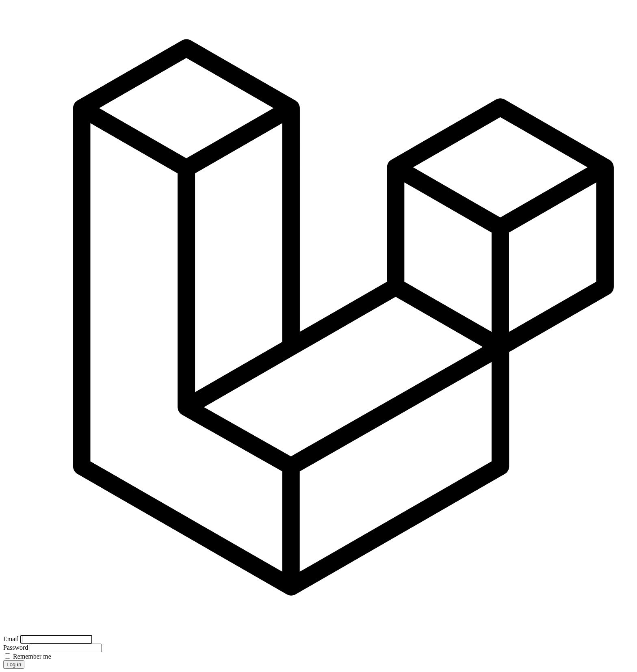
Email (12, 639)
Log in (14, 664)
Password (16, 647)
